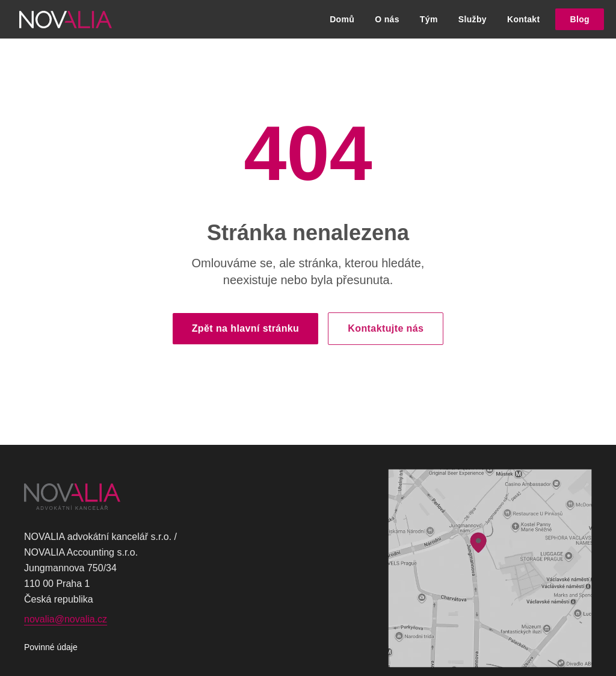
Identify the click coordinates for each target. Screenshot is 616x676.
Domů (342, 19)
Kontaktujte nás (386, 328)
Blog (580, 19)
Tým (429, 19)
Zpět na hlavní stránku (246, 328)
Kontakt (524, 19)
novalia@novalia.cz (66, 619)
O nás (387, 19)
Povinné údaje (51, 647)
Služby (473, 19)
